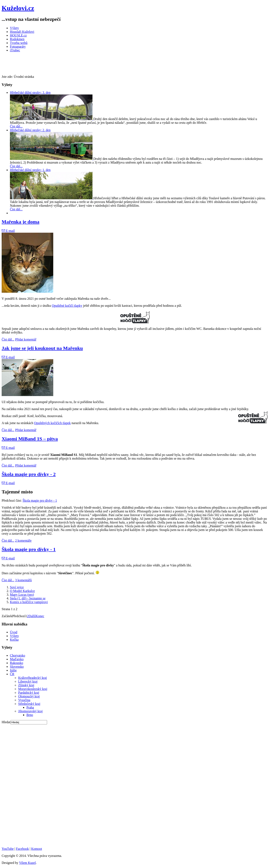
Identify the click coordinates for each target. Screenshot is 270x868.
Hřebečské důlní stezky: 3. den (30, 93)
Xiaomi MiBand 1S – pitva (30, 439)
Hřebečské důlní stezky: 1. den (30, 170)
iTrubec (15, 50)
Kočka (14, 640)
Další (32, 616)
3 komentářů (23, 580)
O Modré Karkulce (22, 591)
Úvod (14, 632)
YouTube (8, 849)
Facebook (22, 849)
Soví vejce (17, 587)
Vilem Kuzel (27, 863)
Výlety (14, 28)
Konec (40, 616)
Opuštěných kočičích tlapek (52, 423)
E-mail (8, 231)
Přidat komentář (26, 339)
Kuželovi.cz (18, 8)
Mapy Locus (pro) (22, 595)
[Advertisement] (77, 65)
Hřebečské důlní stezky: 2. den (30, 130)
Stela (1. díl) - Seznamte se (28, 598)
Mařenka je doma (21, 222)
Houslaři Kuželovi (22, 32)
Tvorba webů (19, 43)
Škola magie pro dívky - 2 (29, 474)
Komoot (37, 849)
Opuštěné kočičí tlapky (67, 306)
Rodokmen (17, 39)
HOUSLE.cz (18, 35)
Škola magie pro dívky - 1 (40, 501)
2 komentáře (23, 541)
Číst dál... (16, 126)
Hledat (6, 722)
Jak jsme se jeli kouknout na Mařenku (42, 348)
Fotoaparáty (18, 47)
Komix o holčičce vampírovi (29, 602)
